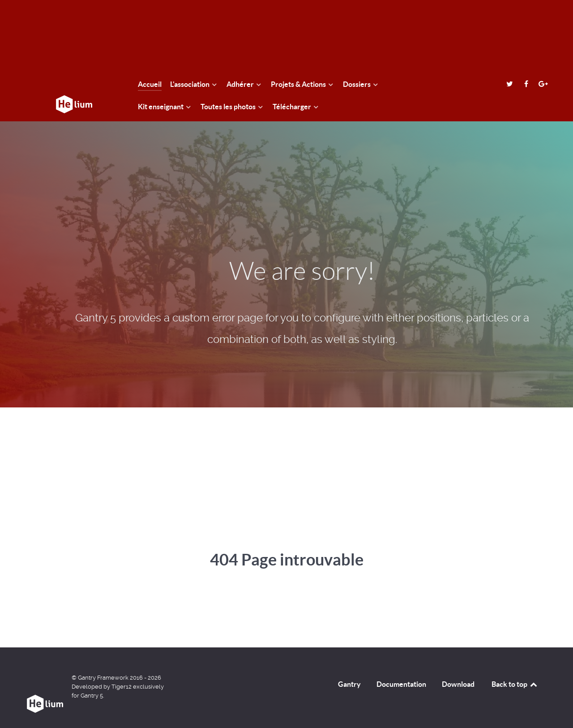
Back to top (515, 684)
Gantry (349, 684)
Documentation (401, 684)
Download (458, 684)
